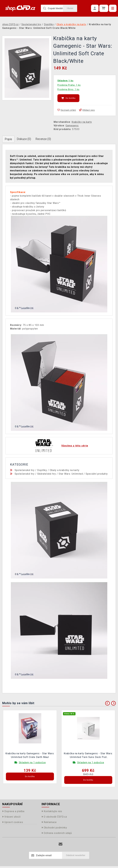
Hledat (70, 8)
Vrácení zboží (11, 817)
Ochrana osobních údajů (57, 833)
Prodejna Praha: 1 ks (69, 85)
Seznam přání (67, 110)
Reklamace (49, 822)
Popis (8, 139)
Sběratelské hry (47, 474)
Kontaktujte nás (52, 811)
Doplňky (42, 470)
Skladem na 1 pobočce (32, 763)
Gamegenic (72, 126)
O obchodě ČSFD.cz (54, 817)
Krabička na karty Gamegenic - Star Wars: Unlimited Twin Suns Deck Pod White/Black (88, 756)
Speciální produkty (97, 474)
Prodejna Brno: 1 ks (68, 89)
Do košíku (68, 98)
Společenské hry (25, 470)
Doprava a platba (13, 811)
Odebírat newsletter (76, 855)
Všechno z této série (75, 446)
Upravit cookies (13, 822)
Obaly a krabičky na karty (65, 470)
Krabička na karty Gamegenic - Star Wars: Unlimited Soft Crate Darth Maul (30, 755)
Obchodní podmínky (54, 828)
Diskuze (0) (24, 139)
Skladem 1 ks (65, 81)
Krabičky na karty (82, 122)
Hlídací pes (87, 110)
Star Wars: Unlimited (71, 474)
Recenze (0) (43, 139)
